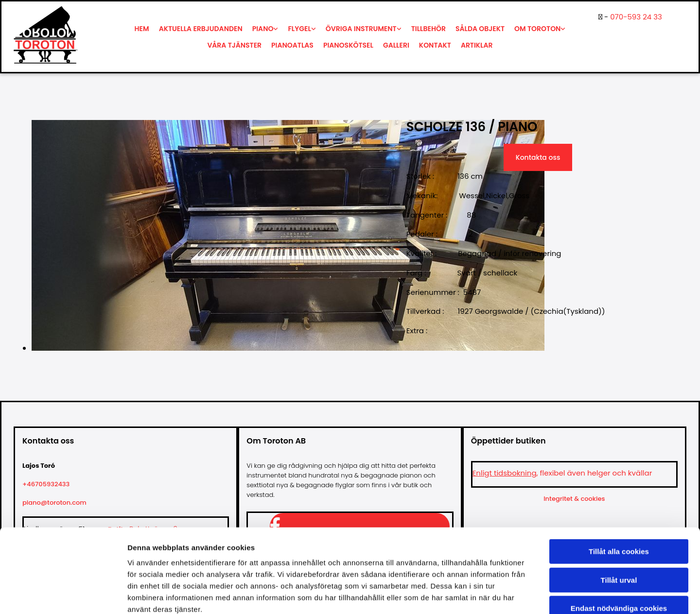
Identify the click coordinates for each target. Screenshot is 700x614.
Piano (263, 29)
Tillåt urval (619, 524)
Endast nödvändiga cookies (619, 552)
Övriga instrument (361, 29)
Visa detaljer (528, 595)
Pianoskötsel (348, 45)
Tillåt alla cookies (619, 495)
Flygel (299, 29)
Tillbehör (429, 29)
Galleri (396, 45)
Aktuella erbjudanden (201, 29)
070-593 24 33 (636, 17)
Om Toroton (537, 29)
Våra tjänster (234, 45)
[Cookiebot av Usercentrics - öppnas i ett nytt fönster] (63, 595)
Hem (142, 29)
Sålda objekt (480, 29)
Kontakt (435, 45)
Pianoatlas (292, 45)
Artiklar (477, 45)
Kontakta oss (538, 157)
